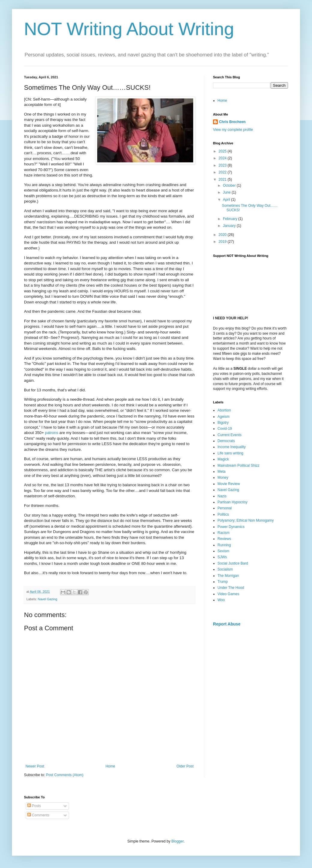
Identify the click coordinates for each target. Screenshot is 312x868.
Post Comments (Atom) (65, 775)
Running (224, 545)
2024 (223, 158)
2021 (223, 179)
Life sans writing (230, 453)
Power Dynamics (231, 527)
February (231, 219)
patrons (52, 433)
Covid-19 (225, 429)
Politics (223, 514)
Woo (221, 600)
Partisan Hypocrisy (232, 502)
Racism (223, 533)
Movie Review (229, 484)
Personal (225, 508)
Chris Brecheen (232, 122)
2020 (223, 235)
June (227, 192)
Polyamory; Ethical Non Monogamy (246, 520)
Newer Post (35, 766)
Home (110, 766)
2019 (223, 242)
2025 (223, 151)
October (230, 185)
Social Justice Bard (233, 563)
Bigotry (223, 423)
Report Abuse (227, 624)
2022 (223, 172)
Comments (38, 815)
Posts (34, 806)
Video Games (228, 594)
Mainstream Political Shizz (238, 466)
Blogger (177, 841)
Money (223, 478)
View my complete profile (233, 130)
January (230, 226)
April (227, 200)
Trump (223, 582)
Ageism (223, 417)
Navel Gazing (48, 599)
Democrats (226, 441)
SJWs (222, 557)
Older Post (185, 766)
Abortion (224, 410)
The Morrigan (228, 576)
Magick (223, 459)
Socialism (225, 569)
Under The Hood (231, 588)
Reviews (224, 539)
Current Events (229, 435)
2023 (223, 165)
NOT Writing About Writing (129, 29)
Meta (222, 472)
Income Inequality (232, 447)
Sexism (223, 551)
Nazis (222, 496)
